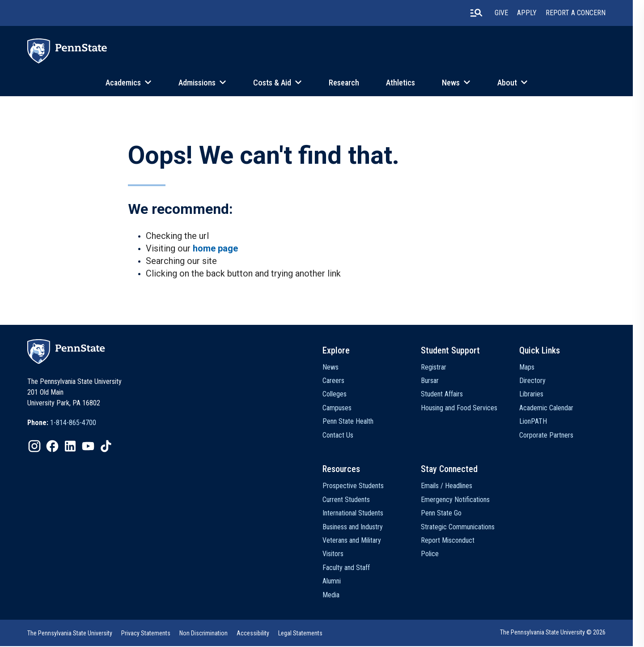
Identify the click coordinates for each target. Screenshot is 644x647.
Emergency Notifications (463, 500)
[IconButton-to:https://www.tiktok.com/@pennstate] (106, 447)
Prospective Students (359, 487)
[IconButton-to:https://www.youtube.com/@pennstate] (89, 447)
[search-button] (487, 13)
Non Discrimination (204, 634)
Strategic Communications (465, 528)
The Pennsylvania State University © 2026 (563, 633)
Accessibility (253, 634)
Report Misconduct (455, 541)
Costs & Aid (278, 83)
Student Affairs (449, 395)
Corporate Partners (556, 436)
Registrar (441, 368)
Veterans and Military (358, 541)
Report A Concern (586, 13)
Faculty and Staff (352, 568)
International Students (359, 514)
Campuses (343, 409)
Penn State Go (449, 514)
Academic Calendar (556, 409)
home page (215, 249)
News (456, 83)
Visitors (339, 555)
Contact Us (344, 436)
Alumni (337, 582)
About (513, 83)
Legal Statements (301, 634)
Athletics (406, 83)
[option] (62, 424)
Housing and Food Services (467, 409)
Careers (339, 381)
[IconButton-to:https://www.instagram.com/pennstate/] (35, 447)
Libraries (541, 395)
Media (337, 596)
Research (349, 83)
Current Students (352, 500)
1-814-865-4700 (74, 424)
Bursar (437, 381)
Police (437, 555)
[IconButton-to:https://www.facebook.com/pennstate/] (53, 447)
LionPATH (542, 422)
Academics (129, 83)
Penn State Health (354, 422)
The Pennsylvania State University (70, 634)
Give (512, 13)
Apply (538, 13)
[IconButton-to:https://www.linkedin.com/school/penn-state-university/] (71, 447)
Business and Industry (358, 528)
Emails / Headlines (454, 487)
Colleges (340, 395)
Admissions (202, 83)
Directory (542, 381)
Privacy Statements (146, 634)
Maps (536, 368)
